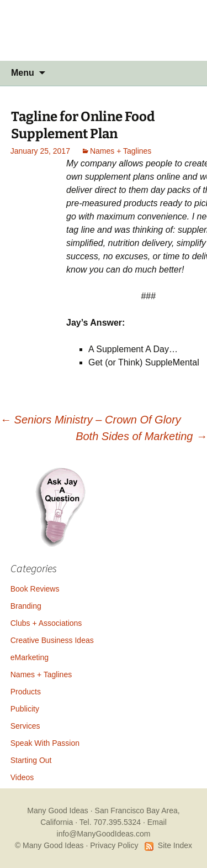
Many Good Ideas (58, 811)
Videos (22, 777)
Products (26, 692)
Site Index (175, 845)
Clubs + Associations (46, 623)
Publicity (25, 709)
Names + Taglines (121, 151)
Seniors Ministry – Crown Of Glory (91, 420)
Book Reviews (35, 589)
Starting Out (31, 760)
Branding (26, 606)
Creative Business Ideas (52, 640)
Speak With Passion (45, 743)
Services (25, 726)
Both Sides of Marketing (141, 436)
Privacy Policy (114, 845)
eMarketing (30, 657)
